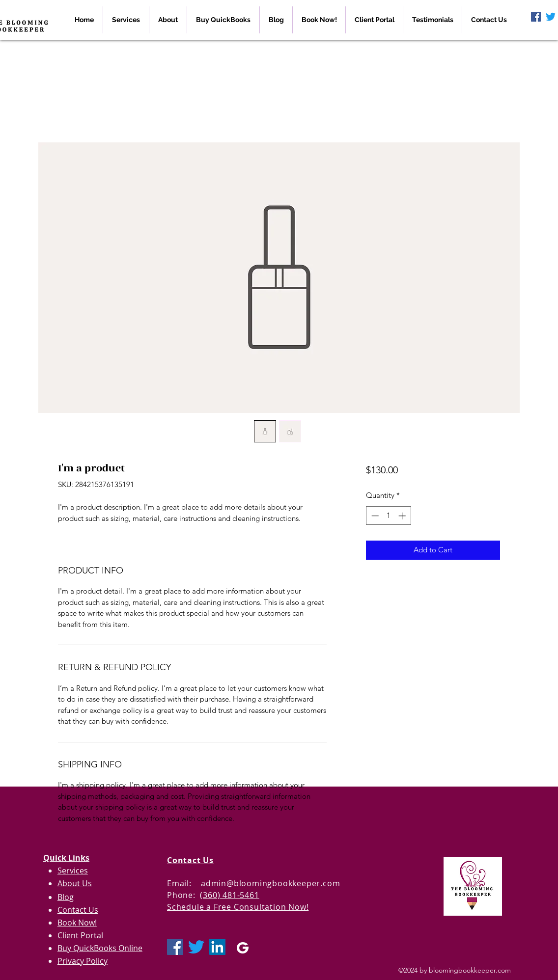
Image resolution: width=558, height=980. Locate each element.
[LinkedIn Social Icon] (217, 947)
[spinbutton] (388, 516)
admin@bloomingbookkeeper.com (270, 883)
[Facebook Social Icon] (536, 17)
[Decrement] (374, 516)
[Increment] (403, 516)
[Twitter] (551, 17)
